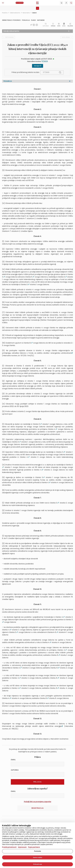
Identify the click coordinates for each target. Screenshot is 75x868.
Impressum (22, 847)
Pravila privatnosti (9, 847)
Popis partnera (34, 847)
